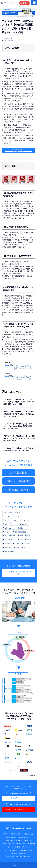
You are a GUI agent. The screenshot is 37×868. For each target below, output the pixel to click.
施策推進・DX (22, 528)
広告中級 (7, 544)
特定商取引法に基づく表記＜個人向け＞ (19, 857)
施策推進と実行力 (8, 38)
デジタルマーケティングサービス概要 (19, 573)
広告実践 (16, 544)
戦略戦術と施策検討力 (18, 481)
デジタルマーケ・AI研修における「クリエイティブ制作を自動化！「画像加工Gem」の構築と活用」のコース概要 (19, 402)
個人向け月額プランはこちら (24, 3)
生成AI (5, 40)
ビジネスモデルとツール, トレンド (14, 516)
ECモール (7, 532)
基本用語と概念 (18, 473)
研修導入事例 (31, 844)
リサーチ (14, 524)
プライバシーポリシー (11, 850)
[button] (34, 3)
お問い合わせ (26, 847)
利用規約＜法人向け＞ (26, 850)
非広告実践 (7, 548)
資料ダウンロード (19, 798)
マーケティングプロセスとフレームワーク (16, 520)
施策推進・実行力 (19, 490)
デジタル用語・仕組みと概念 (12, 512)
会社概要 (17, 847)
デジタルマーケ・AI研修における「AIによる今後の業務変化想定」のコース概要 (19, 449)
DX (24, 548)
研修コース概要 (20, 844)
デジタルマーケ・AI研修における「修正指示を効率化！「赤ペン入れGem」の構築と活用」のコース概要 (19, 414)
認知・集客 (24, 524)
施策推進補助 (8, 552)
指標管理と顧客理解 (20, 532)
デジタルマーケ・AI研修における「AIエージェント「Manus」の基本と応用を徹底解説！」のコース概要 (19, 426)
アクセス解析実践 (24, 536)
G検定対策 (11, 40)
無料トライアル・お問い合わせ (19, 809)
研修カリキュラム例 (8, 844)
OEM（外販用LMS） (25, 837)
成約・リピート (9, 528)
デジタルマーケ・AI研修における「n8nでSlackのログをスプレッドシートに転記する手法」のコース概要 (19, 438)
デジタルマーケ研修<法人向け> (12, 834)
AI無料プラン (28, 840)
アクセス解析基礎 (9, 536)
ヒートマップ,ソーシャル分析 (13, 540)
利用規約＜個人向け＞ (19, 853)
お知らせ (10, 847)
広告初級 (28, 540)
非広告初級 (26, 544)
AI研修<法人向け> (29, 834)
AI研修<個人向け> (12, 837)
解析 (5, 524)
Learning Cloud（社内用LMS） (14, 840)
